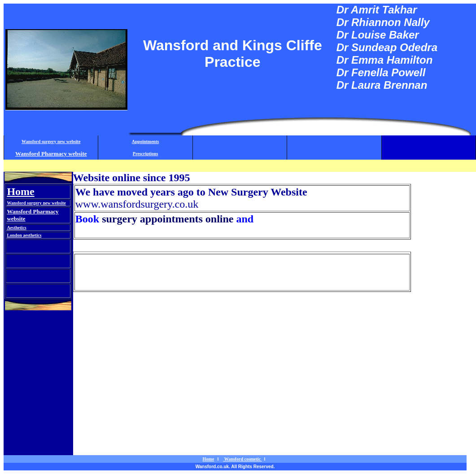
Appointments (146, 141)
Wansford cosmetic (117, 245)
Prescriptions (145, 154)
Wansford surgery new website (51, 141)
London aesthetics (24, 235)
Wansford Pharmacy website (51, 154)
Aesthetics (16, 228)
